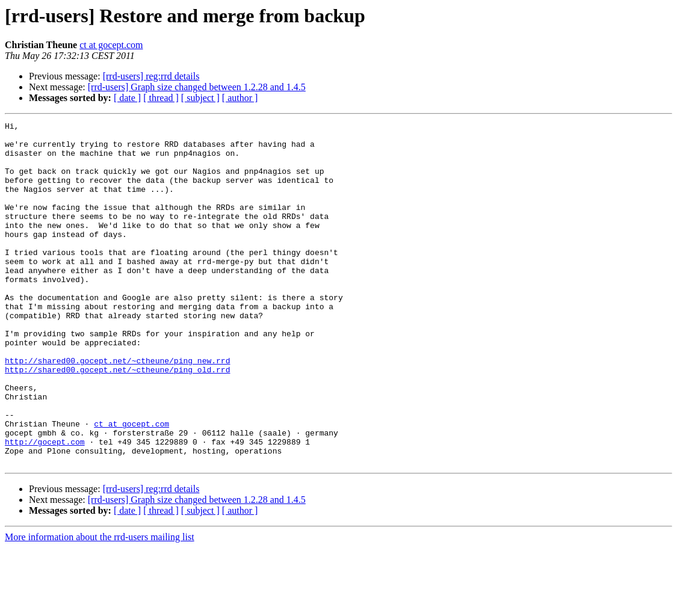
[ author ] (240, 98)
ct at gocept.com (111, 45)
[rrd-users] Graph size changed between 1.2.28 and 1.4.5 (197, 87)
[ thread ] (161, 98)
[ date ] (127, 98)
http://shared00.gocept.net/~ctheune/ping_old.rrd (117, 420)
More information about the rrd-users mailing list (100, 605)
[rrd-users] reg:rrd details (151, 76)
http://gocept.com (45, 507)
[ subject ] (200, 98)
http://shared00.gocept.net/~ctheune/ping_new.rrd (117, 409)
